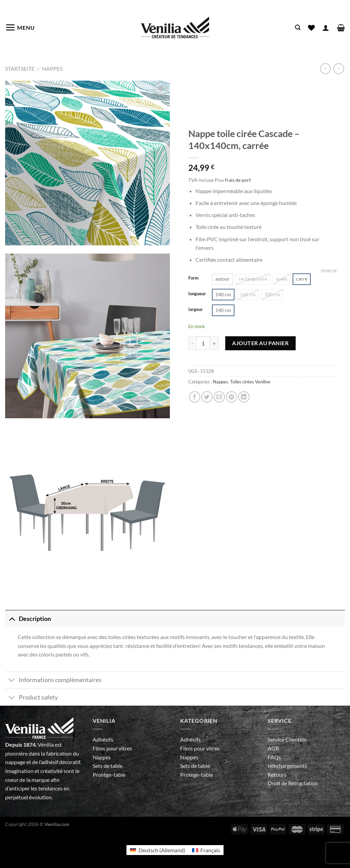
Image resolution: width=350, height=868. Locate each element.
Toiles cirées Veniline (250, 382)
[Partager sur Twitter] (207, 397)
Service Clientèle (287, 739)
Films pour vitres (112, 748)
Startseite (20, 69)
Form (193, 278)
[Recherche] (298, 28)
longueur (197, 294)
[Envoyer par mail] (219, 397)
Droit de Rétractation (293, 783)
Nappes (52, 69)
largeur (196, 310)
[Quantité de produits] (203, 343)
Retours (277, 775)
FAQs (274, 757)
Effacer (329, 271)
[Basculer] (12, 619)
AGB (273, 748)
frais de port (238, 180)
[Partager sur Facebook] (195, 397)
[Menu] (20, 27)
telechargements (287, 766)
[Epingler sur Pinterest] (232, 397)
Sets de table (107, 766)
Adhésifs (103, 739)
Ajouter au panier (260, 343)
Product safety (31, 698)
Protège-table (109, 775)
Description (28, 619)
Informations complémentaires (53, 681)
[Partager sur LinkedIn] (244, 397)
